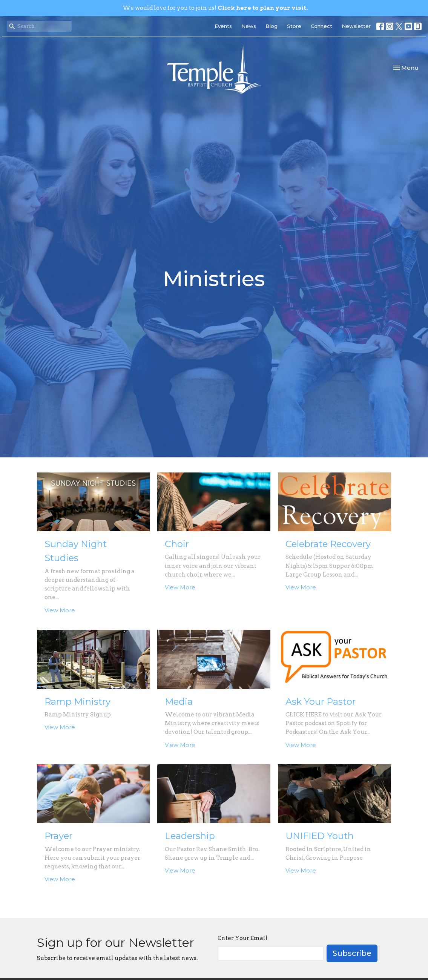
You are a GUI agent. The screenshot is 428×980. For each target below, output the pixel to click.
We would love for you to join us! (215, 8)
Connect (321, 26)
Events (223, 26)
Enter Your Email (243, 938)
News (249, 26)
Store (294, 26)
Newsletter (356, 26)
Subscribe (352, 953)
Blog (272, 26)
